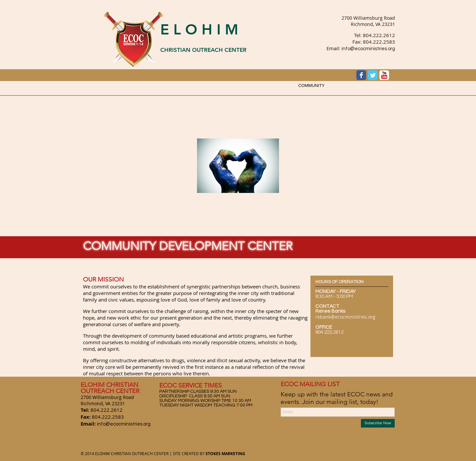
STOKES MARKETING (225, 454)
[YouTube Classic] (384, 75)
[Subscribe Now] (378, 423)
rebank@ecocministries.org (345, 317)
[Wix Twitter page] (373, 75)
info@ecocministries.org (368, 49)
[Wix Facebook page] (361, 75)
